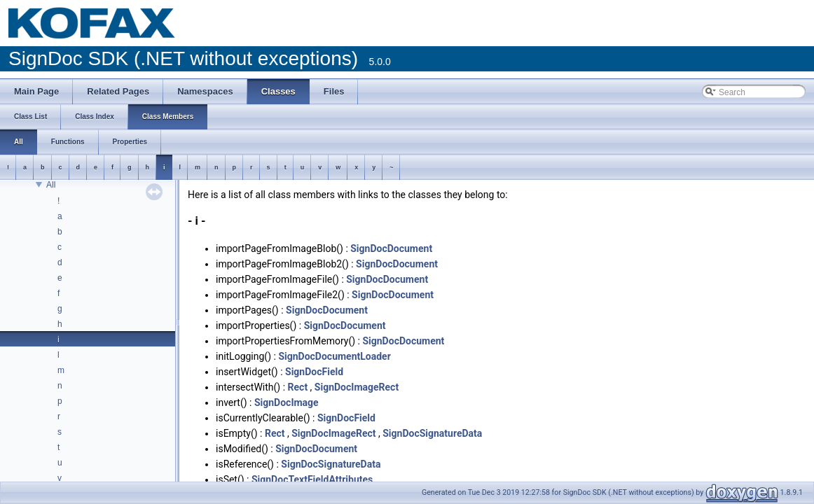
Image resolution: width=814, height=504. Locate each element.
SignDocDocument (391, 248)
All (51, 185)
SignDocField (314, 372)
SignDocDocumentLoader (334, 356)
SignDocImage (287, 402)
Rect (298, 387)
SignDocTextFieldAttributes (312, 479)
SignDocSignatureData (432, 433)
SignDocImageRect (357, 387)
